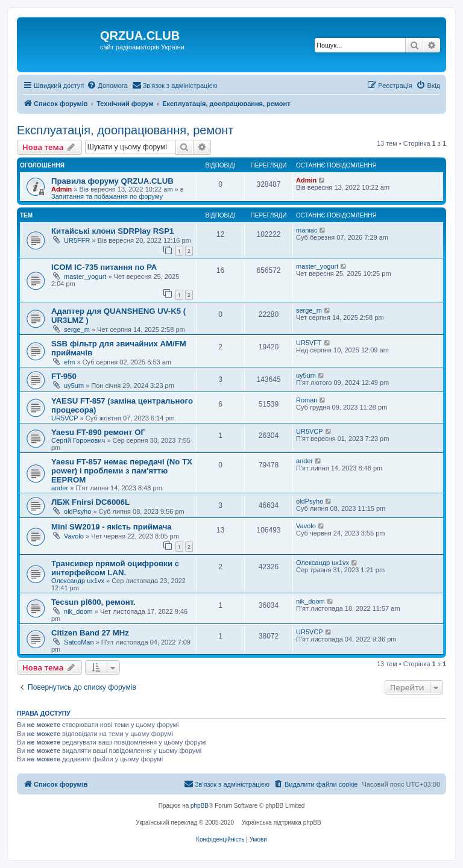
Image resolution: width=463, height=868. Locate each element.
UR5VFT (309, 343)
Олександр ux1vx (78, 581)
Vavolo (74, 536)
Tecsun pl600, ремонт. (93, 602)
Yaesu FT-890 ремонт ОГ (98, 432)
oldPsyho (77, 511)
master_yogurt (85, 276)
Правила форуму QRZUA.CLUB (112, 181)
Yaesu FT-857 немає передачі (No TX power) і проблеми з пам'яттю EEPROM (122, 471)
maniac (307, 230)
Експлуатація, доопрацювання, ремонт (125, 130)
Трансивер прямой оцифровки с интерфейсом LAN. (115, 568)
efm (69, 362)
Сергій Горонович (78, 440)
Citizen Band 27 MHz (90, 633)
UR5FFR (77, 240)
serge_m (77, 329)
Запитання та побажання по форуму (107, 196)
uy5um (74, 386)
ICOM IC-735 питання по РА (104, 267)
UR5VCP (65, 418)
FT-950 (64, 376)
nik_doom (78, 611)
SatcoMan (79, 642)
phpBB (200, 806)
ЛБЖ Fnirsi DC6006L (90, 502)
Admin (61, 189)
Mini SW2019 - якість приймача (112, 527)
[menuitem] (107, 86)
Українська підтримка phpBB (282, 823)
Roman (307, 400)
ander (60, 488)
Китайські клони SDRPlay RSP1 (112, 231)
